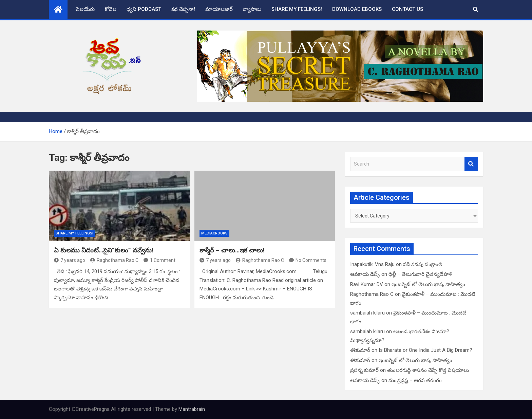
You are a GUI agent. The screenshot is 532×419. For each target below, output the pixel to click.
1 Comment (163, 260)
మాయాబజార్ (219, 9)
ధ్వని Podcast (144, 9)
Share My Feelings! (297, 9)
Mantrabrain (192, 409)
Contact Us (407, 9)
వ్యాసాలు (252, 9)
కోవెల (111, 9)
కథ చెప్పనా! (183, 9)
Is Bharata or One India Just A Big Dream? (425, 350)
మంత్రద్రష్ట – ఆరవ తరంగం (415, 380)
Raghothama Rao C (114, 260)
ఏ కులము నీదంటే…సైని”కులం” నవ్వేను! (104, 250)
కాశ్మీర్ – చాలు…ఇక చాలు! (232, 250)
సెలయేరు (85, 9)
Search (471, 164)
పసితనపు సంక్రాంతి (423, 264)
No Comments (311, 260)
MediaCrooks (214, 233)
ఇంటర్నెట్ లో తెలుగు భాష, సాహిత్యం (428, 284)
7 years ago (70, 260)
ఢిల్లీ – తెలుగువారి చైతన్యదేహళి (420, 274)
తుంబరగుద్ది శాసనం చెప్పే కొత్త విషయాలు (428, 370)
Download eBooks (357, 9)
